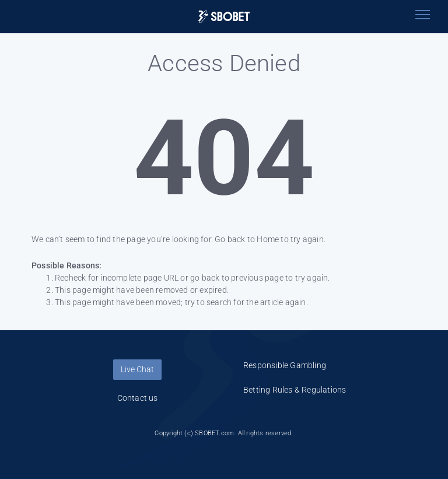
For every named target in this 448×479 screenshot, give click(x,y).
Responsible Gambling (285, 365)
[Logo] (224, 17)
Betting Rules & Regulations (295, 390)
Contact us (138, 398)
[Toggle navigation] (422, 15)
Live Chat (137, 369)
